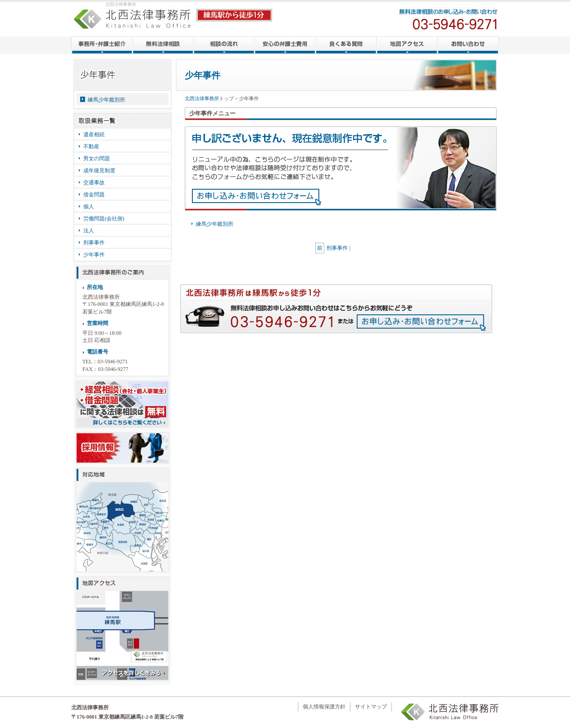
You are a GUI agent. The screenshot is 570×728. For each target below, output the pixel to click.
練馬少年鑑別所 (106, 100)
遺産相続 (94, 134)
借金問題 (94, 195)
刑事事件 (94, 243)
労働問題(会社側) (104, 219)
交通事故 (94, 183)
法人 (89, 231)
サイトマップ (371, 707)
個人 (89, 207)
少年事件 (94, 255)
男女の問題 (97, 159)
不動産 (91, 146)
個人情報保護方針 (324, 707)
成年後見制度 (99, 171)
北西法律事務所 (202, 98)
